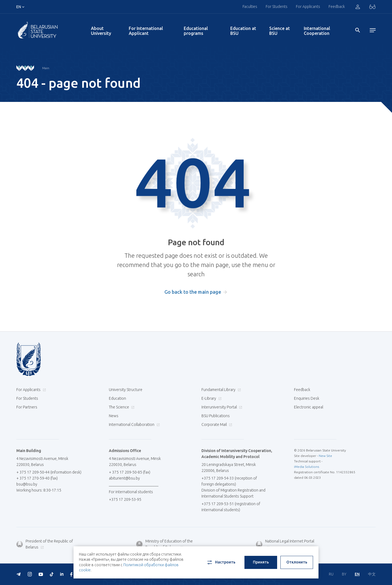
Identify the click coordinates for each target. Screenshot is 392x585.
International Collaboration (134, 425)
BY (344, 574)
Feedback (337, 7)
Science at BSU (280, 31)
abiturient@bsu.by (124, 478)
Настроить (221, 562)
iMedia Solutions (307, 467)
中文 (372, 574)
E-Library (211, 398)
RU (331, 574)
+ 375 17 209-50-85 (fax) (130, 472)
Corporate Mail (216, 425)
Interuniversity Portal (221, 407)
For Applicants (308, 7)
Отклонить (297, 562)
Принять (261, 562)
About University (101, 31)
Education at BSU (243, 31)
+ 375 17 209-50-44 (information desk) (49, 472)
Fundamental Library (220, 390)
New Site (325, 456)
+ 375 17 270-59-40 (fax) (37, 478)
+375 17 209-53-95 (125, 499)
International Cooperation (317, 31)
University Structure (126, 390)
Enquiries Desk (307, 398)
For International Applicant (146, 31)
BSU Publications (216, 416)
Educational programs (196, 31)
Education (117, 398)
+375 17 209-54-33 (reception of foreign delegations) (229, 481)
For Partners (27, 407)
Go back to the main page (193, 292)
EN (357, 574)
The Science (121, 407)
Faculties (250, 7)
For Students (277, 7)
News (114, 416)
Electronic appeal (309, 407)
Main (46, 68)
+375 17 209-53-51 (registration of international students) (231, 507)
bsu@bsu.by (27, 484)
